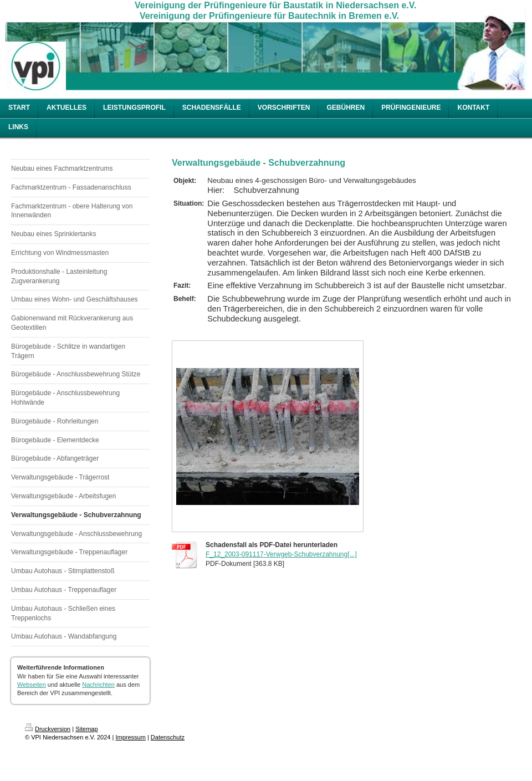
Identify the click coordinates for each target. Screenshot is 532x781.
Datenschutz (168, 737)
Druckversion (48, 729)
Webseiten (32, 685)
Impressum (130, 737)
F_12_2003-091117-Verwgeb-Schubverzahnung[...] (281, 554)
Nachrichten (98, 685)
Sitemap (86, 729)
